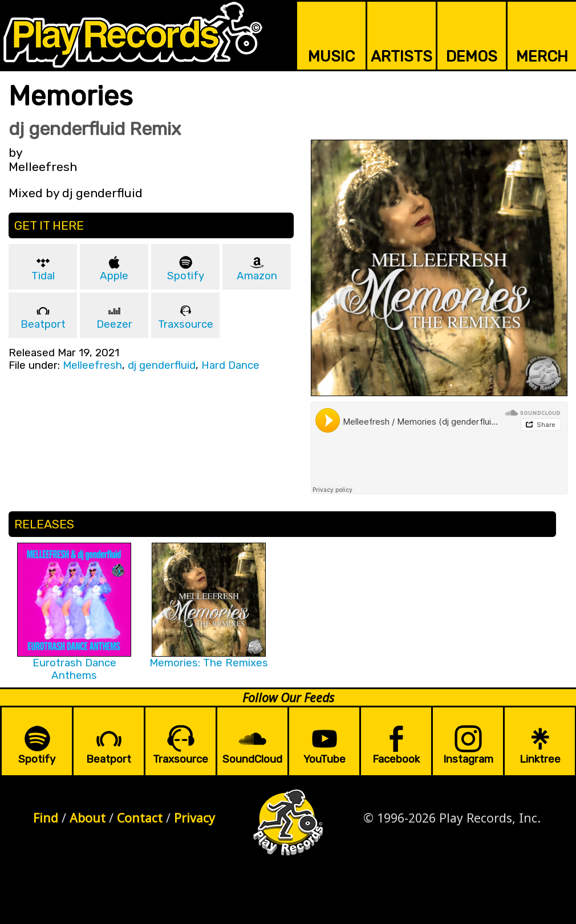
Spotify (186, 276)
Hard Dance (230, 365)
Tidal (43, 276)
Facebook (396, 759)
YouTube (324, 759)
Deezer (114, 324)
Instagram (468, 759)
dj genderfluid (162, 365)
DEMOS (472, 56)
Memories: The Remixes (209, 663)
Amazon (257, 276)
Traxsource (186, 324)
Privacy (194, 818)
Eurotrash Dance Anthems (74, 669)
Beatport (43, 324)
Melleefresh (92, 365)
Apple (114, 276)
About (88, 818)
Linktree (540, 759)
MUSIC (331, 56)
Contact (140, 818)
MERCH (542, 56)
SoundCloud (252, 759)
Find (46, 818)
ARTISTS (401, 56)
